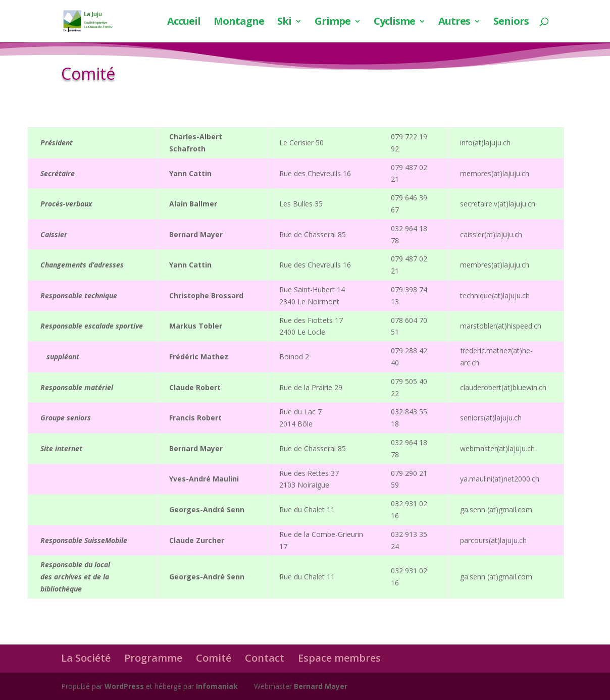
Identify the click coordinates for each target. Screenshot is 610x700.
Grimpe (333, 23)
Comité (214, 658)
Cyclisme (394, 23)
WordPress (124, 686)
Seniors (511, 23)
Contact (265, 658)
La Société (86, 658)
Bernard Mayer (321, 686)
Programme (153, 658)
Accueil (184, 23)
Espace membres (339, 658)
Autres (454, 23)
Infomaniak (217, 686)
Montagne (239, 23)
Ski (284, 23)
